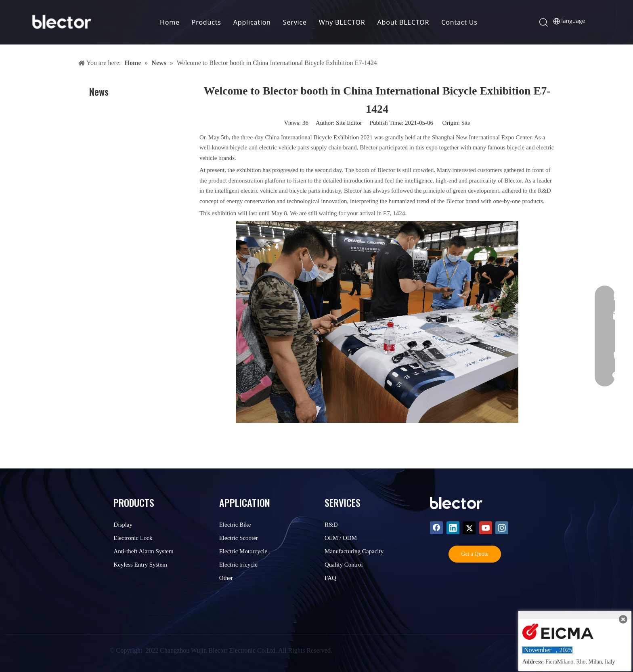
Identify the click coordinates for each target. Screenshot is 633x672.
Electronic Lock (133, 538)
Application (252, 22)
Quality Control (344, 565)
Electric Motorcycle (243, 551)
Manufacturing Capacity (354, 551)
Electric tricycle (238, 565)
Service (295, 22)
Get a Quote (475, 554)
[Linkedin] (453, 528)
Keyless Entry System (140, 565)
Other (226, 578)
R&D (331, 525)
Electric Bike (235, 525)
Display (123, 525)
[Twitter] (469, 528)
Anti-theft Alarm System (143, 551)
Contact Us (459, 22)
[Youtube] (486, 528)
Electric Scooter (239, 538)
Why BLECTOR (342, 22)
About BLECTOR (403, 22)
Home (170, 22)
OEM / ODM (341, 538)
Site (466, 123)
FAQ (330, 578)
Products (206, 22)
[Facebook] (436, 528)
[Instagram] (502, 528)
